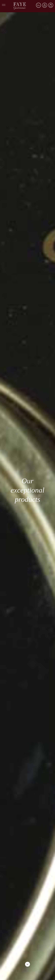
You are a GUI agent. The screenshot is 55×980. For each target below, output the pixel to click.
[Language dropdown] (38, 5)
